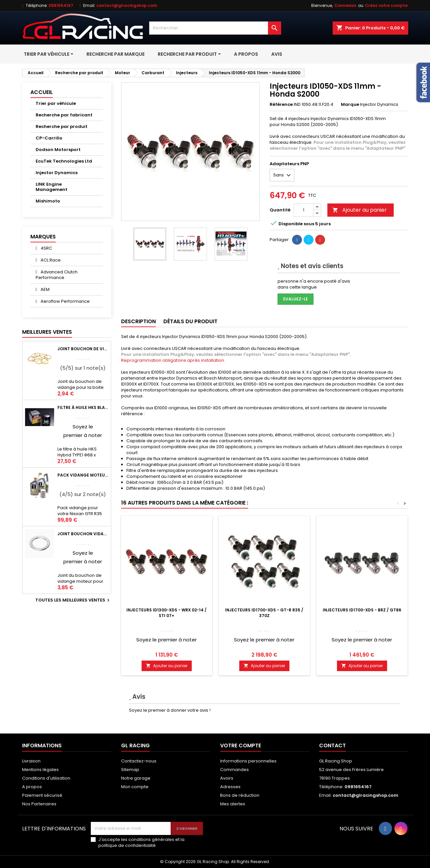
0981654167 (61, 5)
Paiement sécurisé (42, 795)
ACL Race (50, 260)
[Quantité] (304, 210)
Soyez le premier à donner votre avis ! (170, 710)
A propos (32, 787)
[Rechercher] (215, 28)
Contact (332, 745)
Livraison (31, 761)
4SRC (46, 248)
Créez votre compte (386, 5)
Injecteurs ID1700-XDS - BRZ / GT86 (362, 610)
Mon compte (135, 787)
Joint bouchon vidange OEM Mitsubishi (83, 534)
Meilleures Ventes (47, 332)
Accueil (42, 92)
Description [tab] (138, 321)
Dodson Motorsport (58, 150)
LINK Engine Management (51, 187)
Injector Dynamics (57, 173)
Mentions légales (40, 770)
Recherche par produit (62, 126)
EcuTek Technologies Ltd (64, 161)
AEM (45, 289)
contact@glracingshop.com (127, 5)
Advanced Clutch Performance (57, 275)
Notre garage (136, 778)
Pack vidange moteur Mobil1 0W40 (83, 475)
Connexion (345, 5)
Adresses (230, 787)
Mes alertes (233, 804)
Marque (350, 105)
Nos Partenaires (39, 804)
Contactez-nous (139, 761)
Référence (281, 105)
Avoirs (227, 778)
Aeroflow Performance (65, 301)
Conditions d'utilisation (46, 778)
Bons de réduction (240, 795)
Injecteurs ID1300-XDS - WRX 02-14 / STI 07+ (166, 613)
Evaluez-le (296, 299)
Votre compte (241, 745)
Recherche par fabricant (64, 115)
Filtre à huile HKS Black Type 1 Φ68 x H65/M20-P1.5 (83, 407)
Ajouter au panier (360, 210)
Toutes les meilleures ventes (73, 600)
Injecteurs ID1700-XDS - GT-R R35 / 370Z (264, 613)
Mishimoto (48, 201)
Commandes (234, 770)
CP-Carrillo (49, 138)
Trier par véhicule (56, 103)
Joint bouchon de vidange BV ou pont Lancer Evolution (83, 349)
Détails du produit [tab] (190, 321)
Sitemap (130, 770)
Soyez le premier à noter (166, 640)
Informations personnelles (248, 761)
